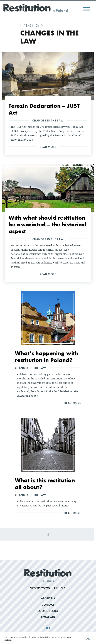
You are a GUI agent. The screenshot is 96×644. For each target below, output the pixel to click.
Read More (48, 147)
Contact (48, 604)
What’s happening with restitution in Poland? (47, 356)
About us (48, 598)
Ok (88, 638)
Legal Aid (48, 617)
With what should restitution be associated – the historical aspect (47, 224)
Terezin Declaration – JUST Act (44, 109)
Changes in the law (48, 120)
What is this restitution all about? (45, 483)
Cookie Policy (48, 611)
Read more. (18, 640)
